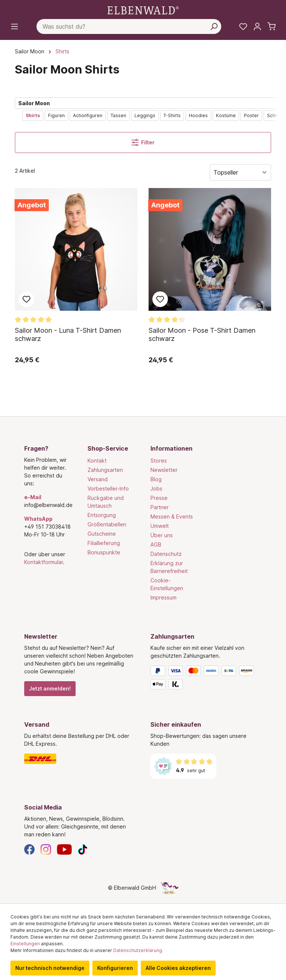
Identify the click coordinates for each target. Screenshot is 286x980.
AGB (156, 544)
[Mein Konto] (257, 26)
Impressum (163, 597)
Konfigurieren (115, 968)
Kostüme (226, 115)
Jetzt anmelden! (50, 688)
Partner (160, 507)
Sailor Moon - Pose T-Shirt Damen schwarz (202, 334)
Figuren (56, 115)
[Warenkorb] (271, 26)
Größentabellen (107, 524)
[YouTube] (64, 849)
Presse (159, 498)
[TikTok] (83, 849)
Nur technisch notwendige (50, 968)
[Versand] (80, 759)
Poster (251, 115)
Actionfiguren (88, 115)
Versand (98, 479)
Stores (159, 461)
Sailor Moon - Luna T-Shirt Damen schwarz (68, 334)
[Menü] (15, 26)
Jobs (156, 489)
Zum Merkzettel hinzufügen (26, 299)
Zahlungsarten (105, 470)
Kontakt (97, 461)
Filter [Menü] (143, 143)
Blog (156, 479)
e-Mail (33, 497)
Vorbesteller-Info (108, 489)
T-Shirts (172, 115)
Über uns (162, 535)
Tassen (118, 115)
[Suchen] (214, 26)
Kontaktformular (44, 562)
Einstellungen (25, 944)
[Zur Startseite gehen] (143, 10)
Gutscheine (102, 534)
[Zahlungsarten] (206, 679)
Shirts (33, 115)
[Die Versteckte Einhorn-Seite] (169, 888)
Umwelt (160, 526)
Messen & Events (172, 516)
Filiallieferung (104, 543)
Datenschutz (166, 554)
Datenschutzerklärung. (138, 950)
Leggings (145, 115)
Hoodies (198, 115)
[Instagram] (46, 849)
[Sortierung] (240, 172)
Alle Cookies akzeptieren (178, 968)
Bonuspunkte (104, 552)
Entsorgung (102, 515)
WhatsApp (38, 519)
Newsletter (164, 470)
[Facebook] (29, 849)
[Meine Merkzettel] (243, 26)
